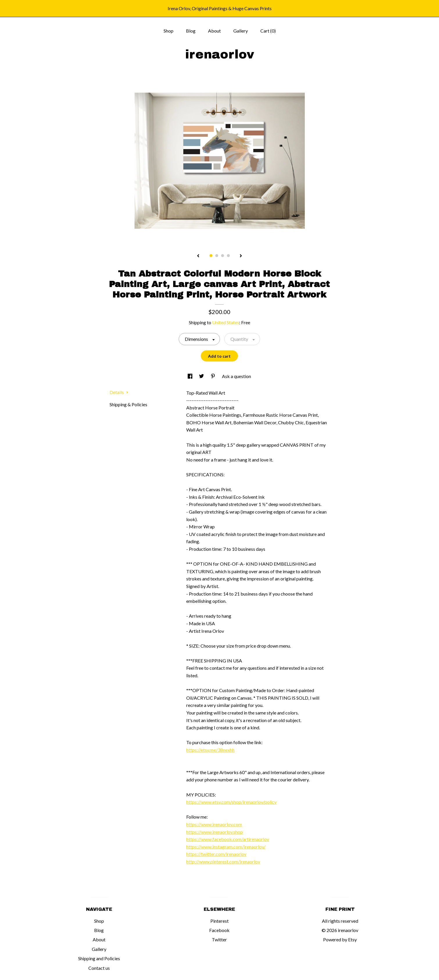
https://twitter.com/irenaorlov (216, 854)
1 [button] (211, 256)
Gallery (241, 31)
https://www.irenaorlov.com (214, 824)
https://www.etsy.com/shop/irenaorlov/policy (231, 802)
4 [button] (228, 256)
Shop (169, 31)
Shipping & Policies (128, 404)
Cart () (268, 31)
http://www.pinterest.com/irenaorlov (223, 861)
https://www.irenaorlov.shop (215, 832)
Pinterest (219, 921)
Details (119, 392)
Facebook (219, 930)
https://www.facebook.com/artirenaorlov (228, 839)
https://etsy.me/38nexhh (210, 750)
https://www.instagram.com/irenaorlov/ (226, 847)
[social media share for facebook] (190, 376)
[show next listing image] (241, 256)
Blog (191, 31)
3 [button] (223, 256)
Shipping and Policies (99, 958)
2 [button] (217, 256)
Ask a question (236, 376)
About (214, 31)
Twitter (219, 939)
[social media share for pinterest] (213, 376)
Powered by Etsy (340, 939)
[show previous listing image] (198, 256)
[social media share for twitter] (202, 376)
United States (226, 322)
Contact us (99, 968)
